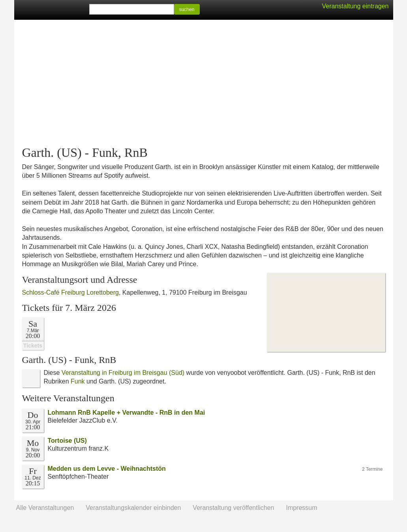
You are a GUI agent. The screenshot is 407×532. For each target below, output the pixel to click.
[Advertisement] (204, 83)
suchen (187, 9)
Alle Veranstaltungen (45, 508)
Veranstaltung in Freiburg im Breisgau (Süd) (123, 373)
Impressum (301, 508)
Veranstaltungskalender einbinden (133, 508)
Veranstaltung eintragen (355, 6)
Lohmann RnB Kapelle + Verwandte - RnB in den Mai (127, 413)
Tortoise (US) (67, 441)
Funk (78, 381)
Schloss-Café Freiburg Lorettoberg (70, 292)
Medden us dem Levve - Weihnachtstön (107, 469)
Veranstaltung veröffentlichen (233, 508)
